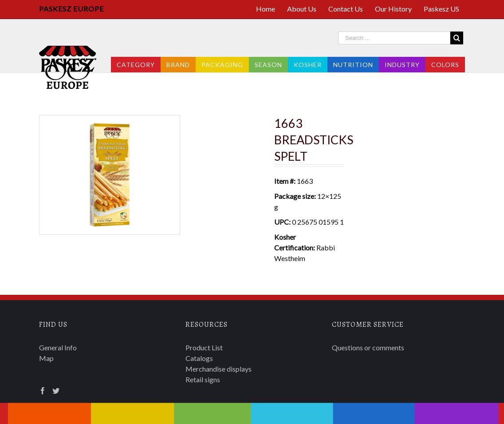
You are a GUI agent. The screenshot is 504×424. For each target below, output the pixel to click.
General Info (58, 347)
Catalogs (199, 358)
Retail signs (203, 379)
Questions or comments (368, 347)
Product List (204, 347)
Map (46, 358)
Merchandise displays (219, 369)
